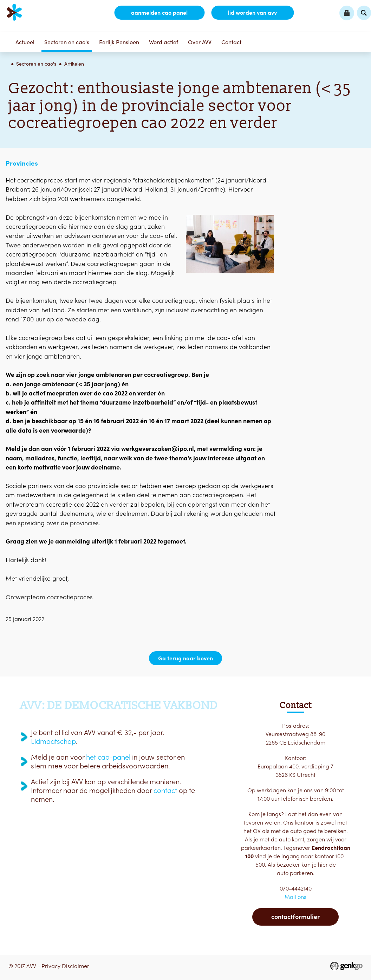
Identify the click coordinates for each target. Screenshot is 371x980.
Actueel (25, 42)
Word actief (164, 42)
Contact (231, 42)
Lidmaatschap (53, 741)
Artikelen (74, 64)
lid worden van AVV (252, 13)
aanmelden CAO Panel (159, 13)
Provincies (22, 163)
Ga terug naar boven (185, 658)
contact (165, 791)
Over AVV (200, 42)
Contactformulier (295, 917)
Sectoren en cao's (67, 42)
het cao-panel (108, 757)
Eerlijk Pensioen (119, 42)
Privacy (51, 966)
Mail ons (295, 897)
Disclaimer (76, 966)
